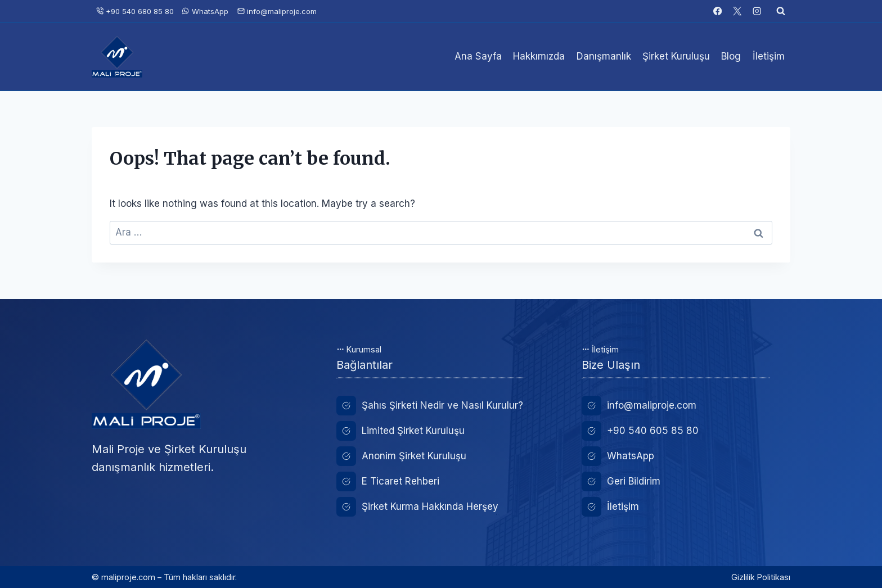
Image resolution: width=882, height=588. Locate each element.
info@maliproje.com (277, 11)
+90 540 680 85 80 (135, 11)
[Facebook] (717, 12)
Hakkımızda (539, 56)
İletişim (769, 56)
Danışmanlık (604, 56)
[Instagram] (757, 12)
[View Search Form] (781, 11)
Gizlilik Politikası (761, 577)
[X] (737, 12)
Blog (731, 56)
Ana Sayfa (478, 56)
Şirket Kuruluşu (676, 56)
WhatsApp (205, 11)
